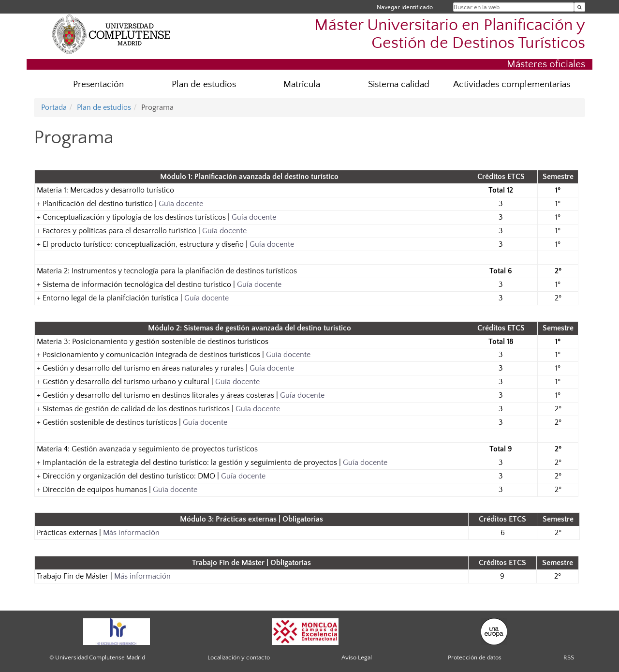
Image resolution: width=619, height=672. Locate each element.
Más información (131, 533)
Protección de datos (475, 657)
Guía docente (181, 204)
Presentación (98, 84)
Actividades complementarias (512, 84)
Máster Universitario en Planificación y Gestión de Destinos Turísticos (450, 34)
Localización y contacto (239, 657)
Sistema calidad (399, 84)
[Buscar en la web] (580, 7)
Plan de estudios (204, 84)
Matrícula (302, 84)
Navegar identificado (405, 7)
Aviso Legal (357, 657)
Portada (54, 107)
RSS (569, 657)
